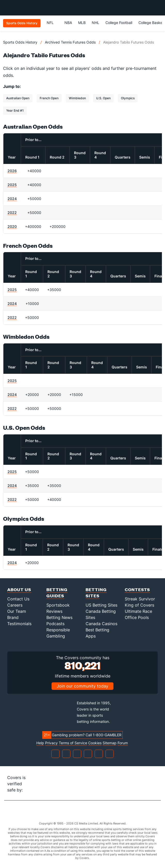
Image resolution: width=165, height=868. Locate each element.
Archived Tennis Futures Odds (70, 42)
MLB (82, 23)
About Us (19, 589)
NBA (68, 23)
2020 (12, 226)
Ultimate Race (138, 611)
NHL (96, 23)
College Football (119, 23)
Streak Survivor (140, 599)
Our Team (17, 611)
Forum (123, 743)
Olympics (128, 98)
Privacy (51, 743)
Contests (137, 589)
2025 (12, 185)
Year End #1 (15, 110)
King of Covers (139, 605)
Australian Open (18, 98)
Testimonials (19, 624)
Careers (15, 605)
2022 (12, 213)
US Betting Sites (101, 605)
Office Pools (137, 617)
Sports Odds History (20, 42)
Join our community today (82, 686)
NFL (52, 23)
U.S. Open (103, 98)
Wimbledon (77, 98)
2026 (12, 171)
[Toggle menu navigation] (158, 8)
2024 (12, 199)
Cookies (95, 743)
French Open (49, 98)
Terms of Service (73, 743)
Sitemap (110, 743)
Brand (13, 617)
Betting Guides (57, 593)
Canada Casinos (101, 624)
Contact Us (18, 599)
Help (40, 743)
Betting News (59, 617)
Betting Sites (96, 593)
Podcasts (55, 624)
